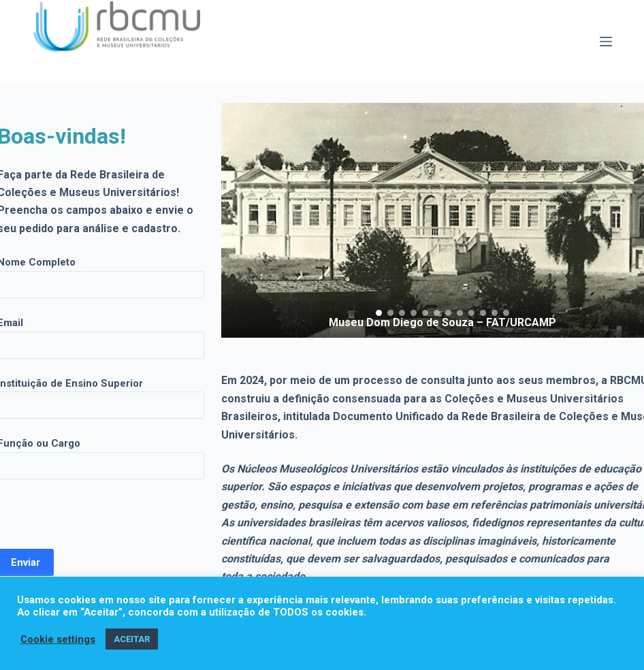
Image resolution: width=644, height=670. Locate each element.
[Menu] (606, 42)
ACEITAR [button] (132, 639)
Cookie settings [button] (58, 639)
